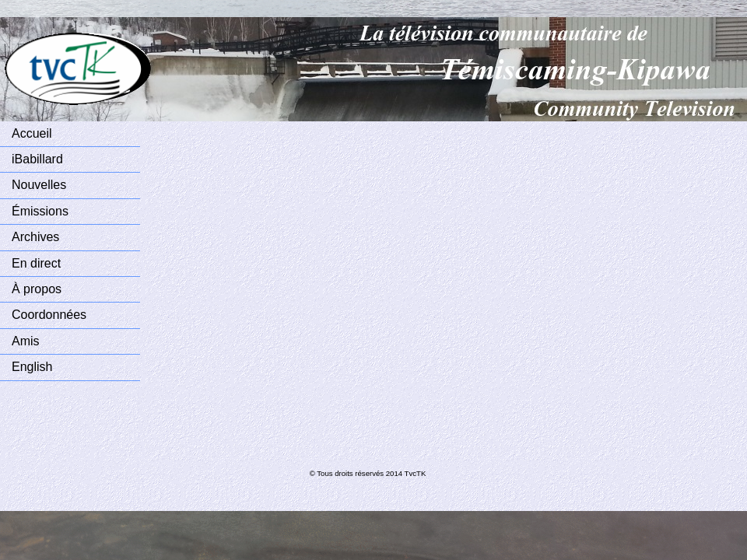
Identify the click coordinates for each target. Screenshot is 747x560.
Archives (35, 237)
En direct (36, 263)
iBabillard (37, 159)
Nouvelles (39, 185)
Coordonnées (49, 315)
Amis (26, 341)
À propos (37, 289)
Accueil (32, 133)
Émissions (40, 211)
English (32, 367)
